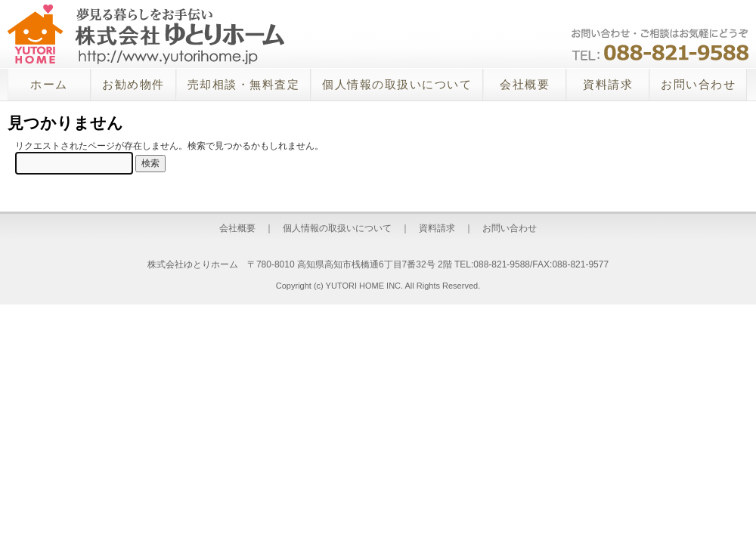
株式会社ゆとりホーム (146, 34)
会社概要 (525, 84)
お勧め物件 (133, 84)
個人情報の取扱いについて (397, 84)
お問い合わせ (698, 84)
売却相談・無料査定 (244, 84)
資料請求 (608, 84)
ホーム (49, 84)
